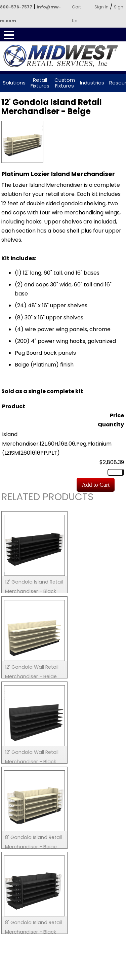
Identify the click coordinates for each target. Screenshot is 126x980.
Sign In (101, 7)
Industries (92, 83)
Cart (76, 7)
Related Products (47, 498)
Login (84, 975)
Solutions (14, 83)
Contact (39, 975)
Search (16, 975)
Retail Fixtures (40, 83)
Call (62, 975)
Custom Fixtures (65, 83)
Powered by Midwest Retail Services (63, 56)
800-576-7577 (16, 7)
